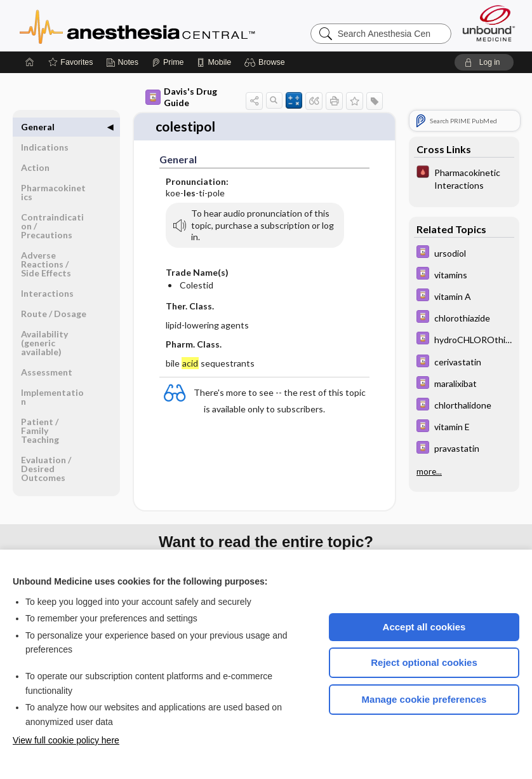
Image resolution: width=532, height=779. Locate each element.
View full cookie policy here (66, 740)
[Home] (30, 62)
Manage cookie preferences (424, 699)
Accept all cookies (424, 627)
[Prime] (168, 62)
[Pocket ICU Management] (464, 178)
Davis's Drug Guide (181, 97)
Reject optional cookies (424, 662)
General (38, 127)
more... (429, 471)
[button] (266, 62)
